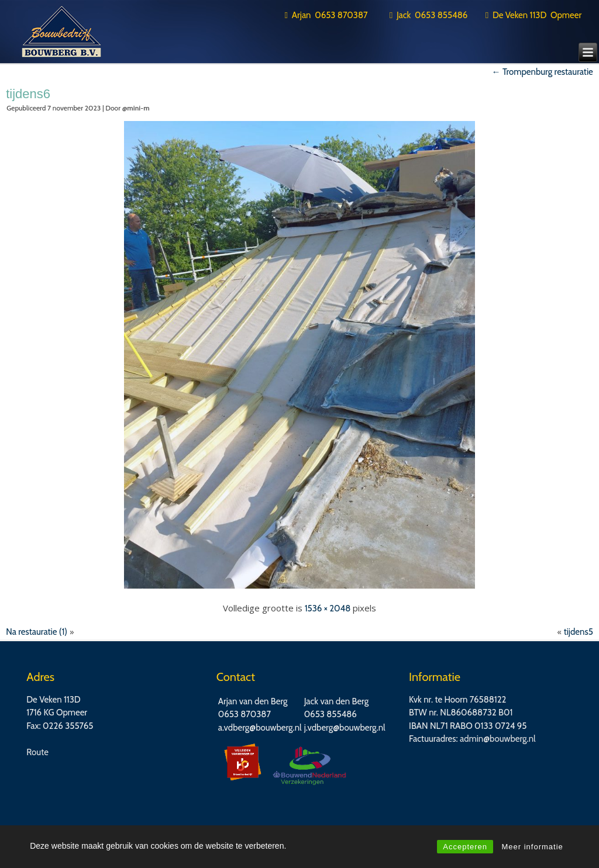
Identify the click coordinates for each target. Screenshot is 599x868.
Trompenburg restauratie (543, 72)
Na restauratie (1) (37, 632)
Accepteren (465, 847)
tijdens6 (28, 94)
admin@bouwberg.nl (498, 739)
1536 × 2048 (328, 608)
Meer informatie (532, 847)
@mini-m (136, 108)
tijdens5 (579, 632)
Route (37, 752)
